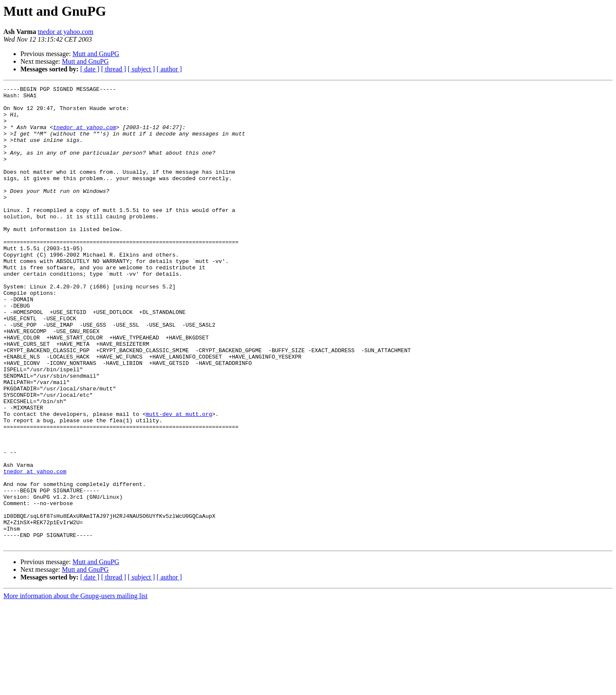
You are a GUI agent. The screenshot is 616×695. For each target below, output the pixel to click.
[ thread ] (114, 69)
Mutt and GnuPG (96, 54)
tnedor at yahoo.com (66, 32)
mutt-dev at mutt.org (179, 480)
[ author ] (169, 69)
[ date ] (90, 69)
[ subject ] (141, 69)
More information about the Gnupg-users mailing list (76, 688)
